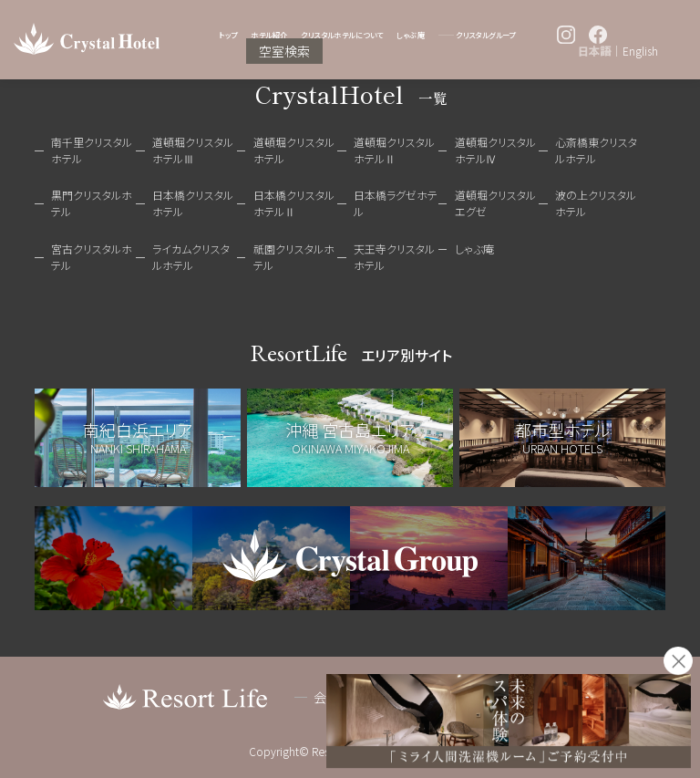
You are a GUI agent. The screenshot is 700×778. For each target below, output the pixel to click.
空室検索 (284, 51)
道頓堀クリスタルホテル (294, 150)
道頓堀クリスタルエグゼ (495, 203)
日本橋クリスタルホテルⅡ (294, 203)
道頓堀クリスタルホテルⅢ (193, 150)
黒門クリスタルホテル (92, 203)
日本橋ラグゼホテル (396, 203)
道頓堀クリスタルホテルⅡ (394, 150)
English (640, 51)
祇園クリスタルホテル (294, 257)
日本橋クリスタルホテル (193, 203)
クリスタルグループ (486, 35)
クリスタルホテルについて (342, 35)
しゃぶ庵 (411, 35)
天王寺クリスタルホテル (394, 257)
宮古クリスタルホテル (92, 257)
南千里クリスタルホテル (92, 150)
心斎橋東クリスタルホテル (596, 150)
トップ (228, 35)
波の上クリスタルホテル (596, 203)
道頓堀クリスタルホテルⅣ (495, 150)
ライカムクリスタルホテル (191, 257)
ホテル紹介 (269, 35)
